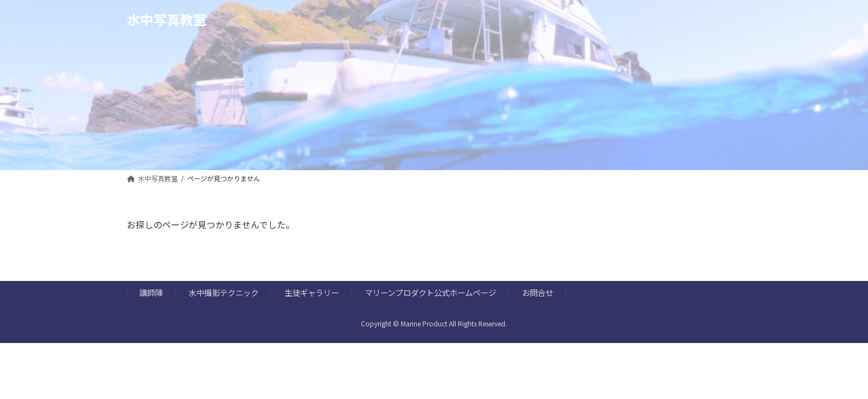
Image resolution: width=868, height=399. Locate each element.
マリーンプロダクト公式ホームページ (430, 293)
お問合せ (538, 293)
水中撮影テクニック (224, 293)
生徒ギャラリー (312, 293)
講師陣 (151, 293)
